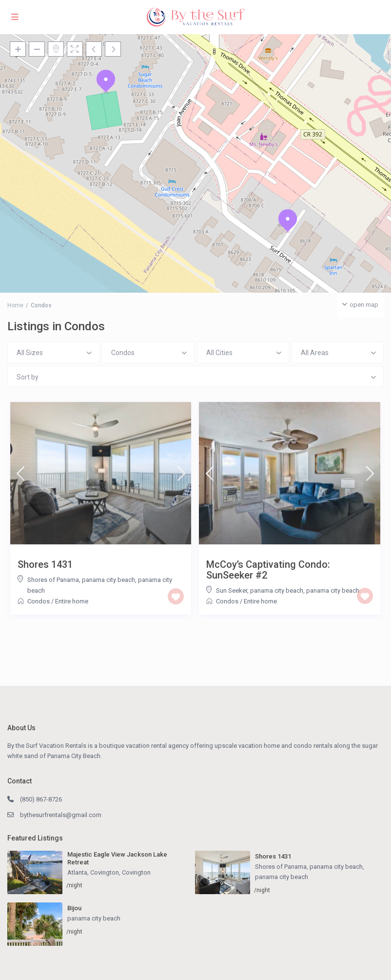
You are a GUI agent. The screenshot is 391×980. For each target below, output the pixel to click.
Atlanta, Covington (93, 872)
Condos (39, 601)
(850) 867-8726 (41, 799)
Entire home (72, 601)
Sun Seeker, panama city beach (260, 590)
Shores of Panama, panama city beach (81, 580)
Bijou (74, 908)
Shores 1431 (45, 564)
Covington (136, 872)
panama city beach (333, 590)
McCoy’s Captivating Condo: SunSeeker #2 (268, 570)
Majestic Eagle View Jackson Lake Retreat (117, 858)
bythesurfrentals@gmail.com (61, 815)
